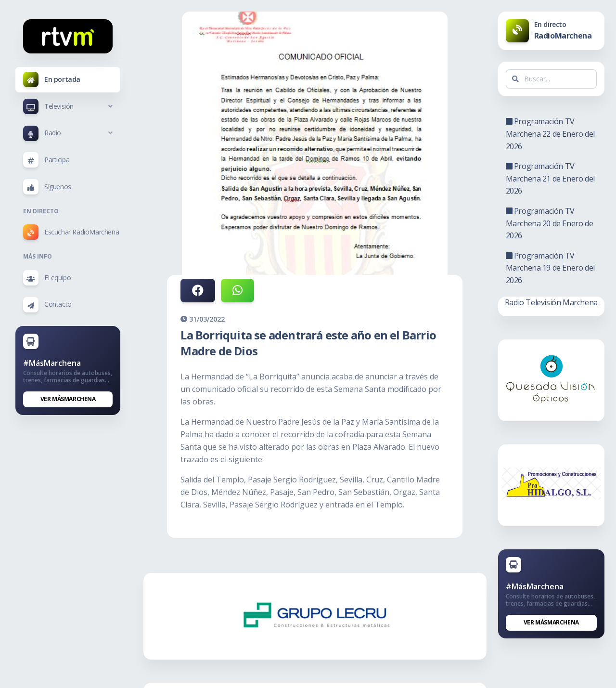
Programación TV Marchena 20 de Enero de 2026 (550, 223)
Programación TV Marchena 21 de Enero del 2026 (550, 178)
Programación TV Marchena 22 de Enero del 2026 (550, 134)
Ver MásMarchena (68, 399)
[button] (68, 106)
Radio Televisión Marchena (551, 302)
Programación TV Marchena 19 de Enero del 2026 (550, 268)
